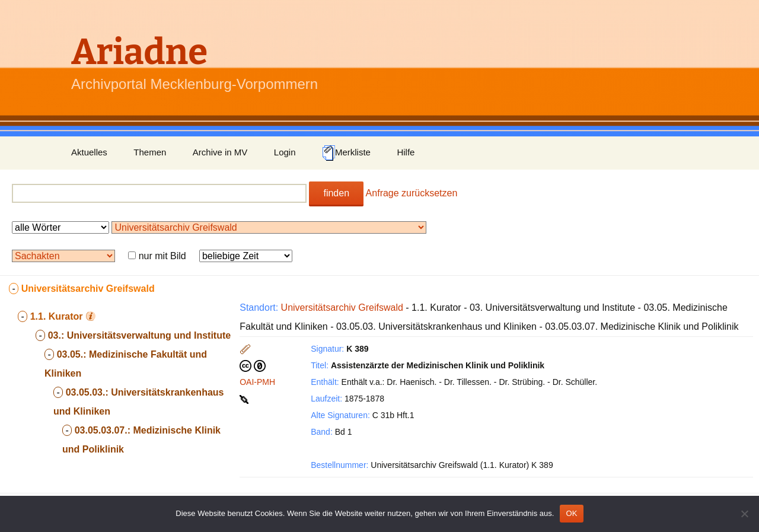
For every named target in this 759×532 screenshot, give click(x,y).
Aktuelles (89, 152)
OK (571, 513)
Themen (150, 152)
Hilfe (406, 152)
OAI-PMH (257, 382)
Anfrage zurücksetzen (412, 193)
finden (336, 193)
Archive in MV (220, 152)
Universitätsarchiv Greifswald (342, 308)
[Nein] (744, 514)
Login (285, 152)
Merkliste (346, 153)
